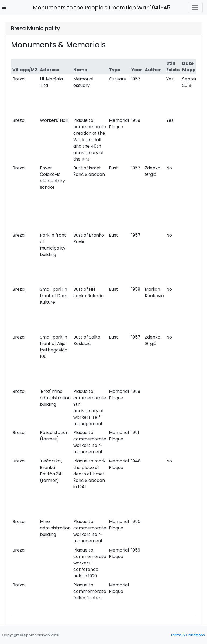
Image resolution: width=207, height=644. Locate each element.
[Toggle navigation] (195, 8)
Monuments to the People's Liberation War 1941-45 (100, 8)
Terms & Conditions (188, 635)
